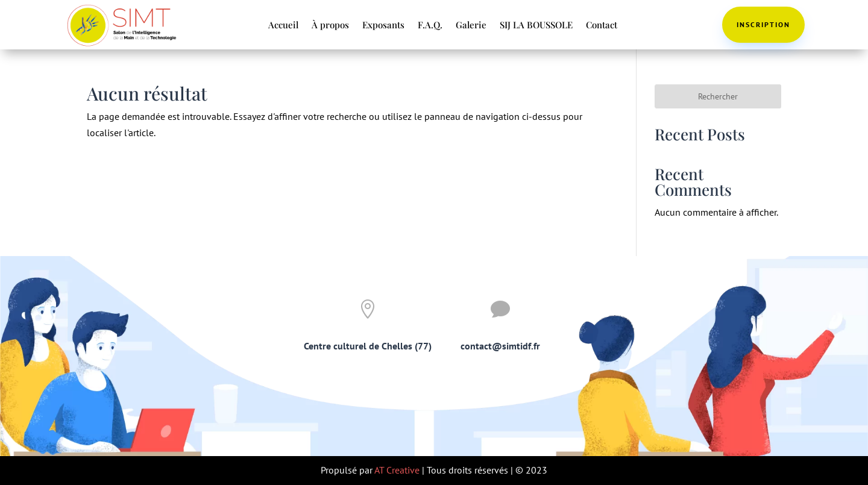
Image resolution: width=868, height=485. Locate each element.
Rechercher (718, 96)
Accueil (283, 26)
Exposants (383, 26)
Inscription (763, 24)
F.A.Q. (430, 26)
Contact (602, 26)
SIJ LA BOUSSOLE (536, 26)
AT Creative (397, 470)
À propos (330, 26)
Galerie (471, 26)
